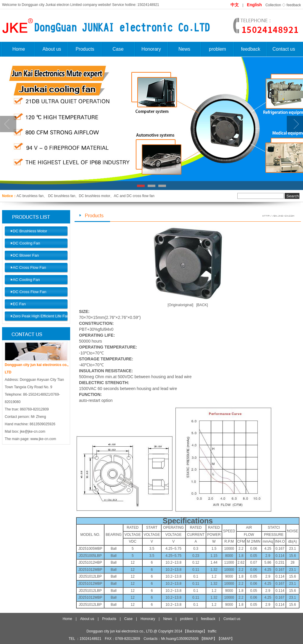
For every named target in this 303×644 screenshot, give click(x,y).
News (184, 49)
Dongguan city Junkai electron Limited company (59, 5)
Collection (273, 5)
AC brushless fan (30, 196)
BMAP (208, 639)
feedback (294, 5)
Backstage (195, 631)
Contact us (284, 49)
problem (217, 49)
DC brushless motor (94, 196)
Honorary (151, 49)
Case (118, 49)
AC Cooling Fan (26, 280)
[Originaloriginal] (180, 305)
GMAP (226, 639)
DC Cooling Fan (26, 243)
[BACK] (202, 305)
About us (52, 49)
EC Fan (19, 304)
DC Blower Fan (26, 255)
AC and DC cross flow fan (134, 196)
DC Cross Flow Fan (29, 292)
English (254, 5)
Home (19, 49)
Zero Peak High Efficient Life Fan (41, 316)
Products (85, 49)
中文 (235, 5)
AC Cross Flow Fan (29, 267)
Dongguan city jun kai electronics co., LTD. (120, 631)
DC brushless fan (61, 196)
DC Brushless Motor (30, 231)
